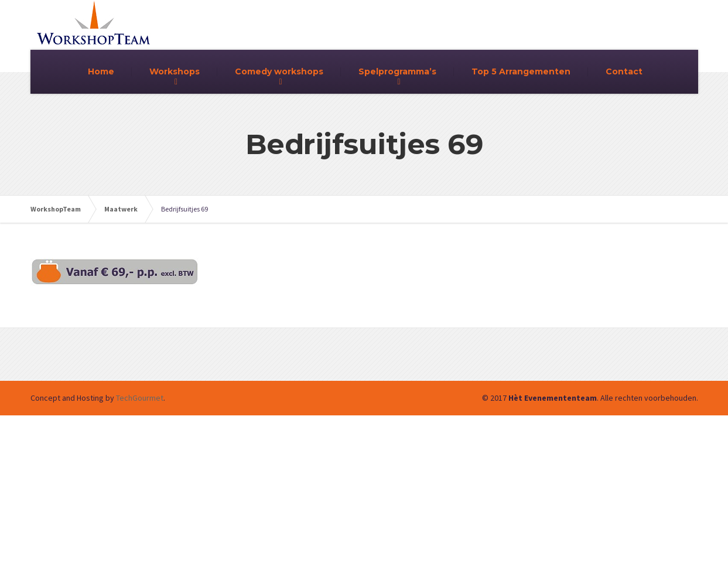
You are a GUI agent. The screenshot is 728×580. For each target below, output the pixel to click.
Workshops (175, 71)
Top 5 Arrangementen (521, 71)
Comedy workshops (279, 71)
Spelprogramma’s (397, 71)
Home (101, 71)
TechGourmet (140, 398)
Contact (624, 71)
